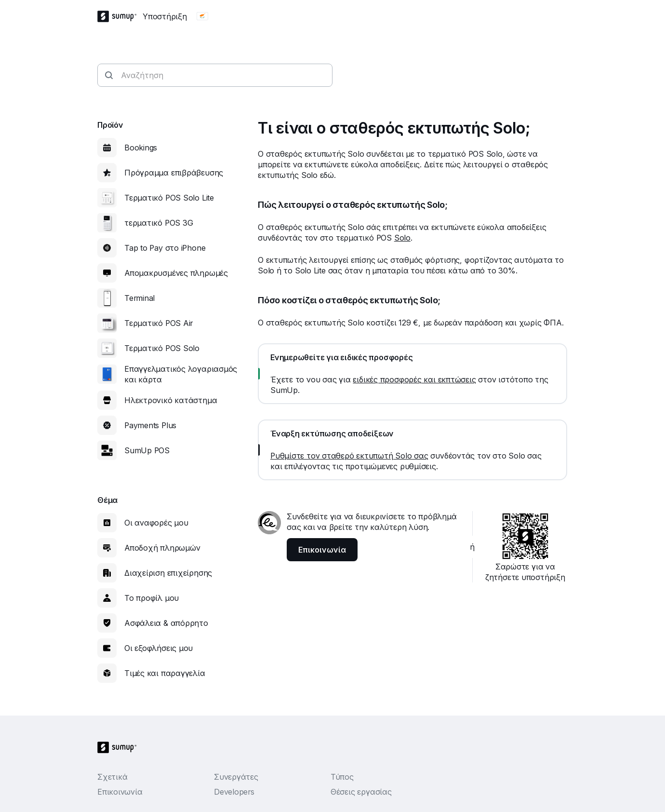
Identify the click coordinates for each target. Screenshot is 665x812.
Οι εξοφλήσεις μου (159, 648)
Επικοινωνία (120, 792)
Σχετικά (112, 777)
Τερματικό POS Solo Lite (169, 198)
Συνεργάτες (236, 777)
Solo (402, 238)
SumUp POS (147, 450)
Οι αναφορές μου (156, 523)
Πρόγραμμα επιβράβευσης (174, 173)
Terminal (140, 298)
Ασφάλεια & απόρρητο (166, 623)
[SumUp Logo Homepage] (120, 16)
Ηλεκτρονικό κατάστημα (171, 400)
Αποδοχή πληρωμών (162, 548)
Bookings (141, 148)
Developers (234, 792)
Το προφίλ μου (152, 598)
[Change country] (202, 16)
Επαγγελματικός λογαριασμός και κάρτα (181, 374)
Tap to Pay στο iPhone (165, 248)
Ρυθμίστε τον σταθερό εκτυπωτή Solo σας (349, 456)
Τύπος (342, 777)
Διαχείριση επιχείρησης (168, 573)
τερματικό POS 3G (159, 223)
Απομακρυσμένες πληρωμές (176, 273)
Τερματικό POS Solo (162, 348)
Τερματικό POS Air (159, 323)
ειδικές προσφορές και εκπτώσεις (414, 379)
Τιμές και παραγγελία (165, 673)
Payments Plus (150, 425)
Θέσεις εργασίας (361, 792)
